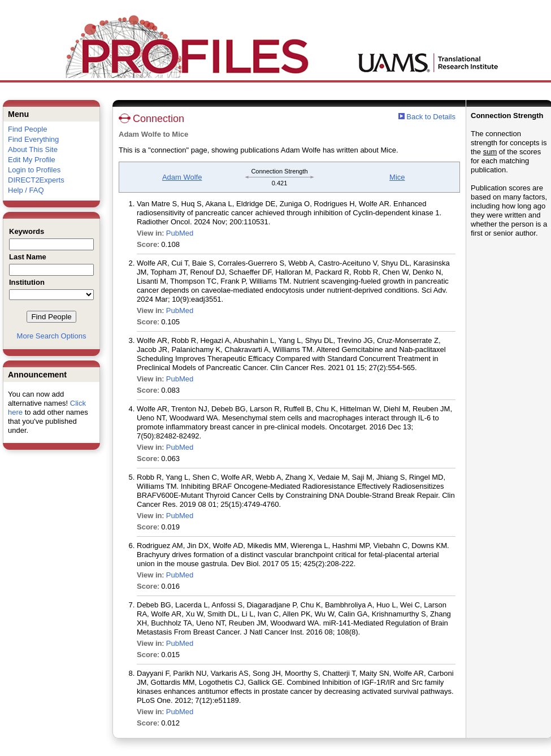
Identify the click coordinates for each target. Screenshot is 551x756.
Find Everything (33, 139)
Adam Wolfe (182, 177)
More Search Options (52, 336)
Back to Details (431, 117)
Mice (397, 177)
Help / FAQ (26, 190)
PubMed (180, 233)
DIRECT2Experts (36, 180)
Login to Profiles (34, 170)
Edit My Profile (32, 160)
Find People (27, 129)
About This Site (33, 149)
